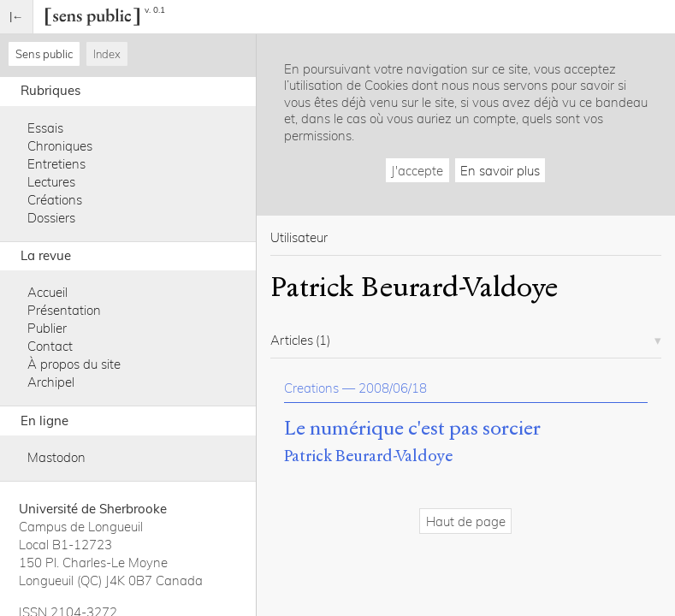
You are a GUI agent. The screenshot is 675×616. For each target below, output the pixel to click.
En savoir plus (500, 171)
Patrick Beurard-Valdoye (368, 456)
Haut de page (466, 521)
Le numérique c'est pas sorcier (412, 429)
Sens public (44, 54)
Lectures (51, 182)
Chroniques (60, 146)
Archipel (51, 382)
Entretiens (56, 164)
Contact (50, 346)
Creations (311, 388)
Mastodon (56, 457)
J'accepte (417, 171)
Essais (45, 128)
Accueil (47, 292)
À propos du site (74, 364)
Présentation (64, 310)
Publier (47, 328)
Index (107, 54)
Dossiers (51, 218)
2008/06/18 (393, 388)
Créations (55, 200)
